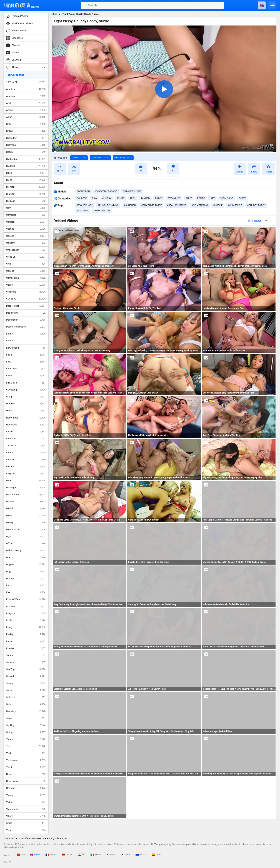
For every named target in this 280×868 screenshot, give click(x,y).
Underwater (26, 781)
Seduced (26, 662)
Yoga (26, 830)
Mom (26, 516)
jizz (212, 198)
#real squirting (177, 205)
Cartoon (26, 222)
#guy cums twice (151, 205)
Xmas (26, 823)
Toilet (26, 767)
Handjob (26, 404)
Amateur (26, 89)
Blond (26, 180)
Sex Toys (26, 669)
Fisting (26, 376)
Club (26, 264)
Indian (26, 432)
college (82, 198)
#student (83, 211)
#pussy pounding (108, 205)
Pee (26, 592)
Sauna (26, 655)
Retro (26, 641)
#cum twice (235, 205)
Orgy (26, 572)
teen (133, 198)
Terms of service (26, 838)
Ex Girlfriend (26, 348)
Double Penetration (26, 327)
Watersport (26, 809)
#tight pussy (85, 205)
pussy (242, 198)
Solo (26, 704)
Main (54, 14)
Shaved (26, 676)
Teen (26, 746)
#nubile (218, 205)
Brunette (26, 194)
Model (26, 509)
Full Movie (26, 383)
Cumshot (26, 299)
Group (26, 397)
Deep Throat (26, 306)
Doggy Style (26, 313)
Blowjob (26, 187)
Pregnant (26, 613)
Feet (26, 362)
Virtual (26, 802)
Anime (26, 110)
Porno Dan (83, 191)
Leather (26, 460)
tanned (145, 198)
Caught (26, 236)
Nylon (26, 537)
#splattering (200, 205)
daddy (159, 198)
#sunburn (130, 205)
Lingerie (26, 474)
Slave (26, 690)
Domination (26, 320)
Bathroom (26, 145)
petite (201, 198)
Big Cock (26, 166)
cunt (189, 198)
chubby (107, 198)
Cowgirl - (79, 158)
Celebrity (26, 243)
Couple (26, 285)
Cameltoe (26, 215)
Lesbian (26, 467)
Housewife (26, 425)
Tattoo (26, 739)
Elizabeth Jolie (132, 191)
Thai (26, 753)
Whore (26, 816)
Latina (26, 453)
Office (26, 544)
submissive (227, 198)
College (26, 271)
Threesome (26, 760)
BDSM (26, 131)
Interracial (26, 439)
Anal (26, 103)
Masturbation (26, 495)
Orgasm (26, 564)
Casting (26, 229)
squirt (121, 198)
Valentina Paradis (106, 191)
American (26, 96)
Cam (26, 208)
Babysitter (26, 138)
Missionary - (123, 158)
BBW (26, 124)
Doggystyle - (100, 158)
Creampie (26, 292)
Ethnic (26, 341)
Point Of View (26, 599)
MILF (26, 481)
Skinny (26, 683)
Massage (26, 488)
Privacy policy (54, 838)
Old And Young (26, 550)
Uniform (26, 788)
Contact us (9, 838)
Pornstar (26, 606)
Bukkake (26, 201)
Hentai (26, 411)
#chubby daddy (256, 205)
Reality (26, 634)
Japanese (26, 446)
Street (26, 718)
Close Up (26, 257)
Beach (26, 152)
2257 (66, 838)
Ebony (26, 334)
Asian (26, 117)
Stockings (26, 711)
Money (26, 522)
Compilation (26, 278)
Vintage (26, 795)
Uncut (26, 774)
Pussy (26, 627)
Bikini (26, 173)
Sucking (26, 725)
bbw (94, 198)
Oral (26, 557)
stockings (174, 198)
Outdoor (26, 578)
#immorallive (102, 211)
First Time (26, 369)
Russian (26, 648)
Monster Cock (26, 530)
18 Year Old (26, 82)
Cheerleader (26, 250)
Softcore (26, 697)
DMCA (41, 838)
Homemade (26, 418)
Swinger (26, 732)
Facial (26, 355)
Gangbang (26, 390)
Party (26, 585)
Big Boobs (26, 159)
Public (26, 620)
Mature (26, 502)
